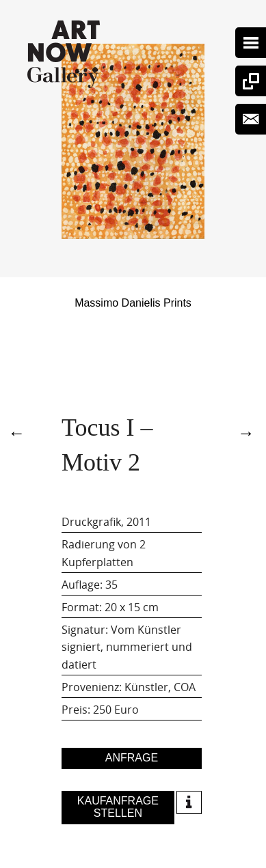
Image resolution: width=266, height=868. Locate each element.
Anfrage (132, 758)
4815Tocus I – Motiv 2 (18, 431)
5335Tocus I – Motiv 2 (248, 431)
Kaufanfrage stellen (118, 807)
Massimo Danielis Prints (133, 303)
